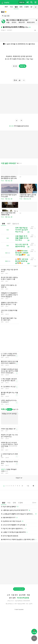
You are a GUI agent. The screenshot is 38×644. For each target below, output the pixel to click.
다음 (28, 500)
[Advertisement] (19, 345)
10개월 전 (3, 30)
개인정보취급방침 (23, 612)
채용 (28, 609)
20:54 (34, 517)
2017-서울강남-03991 (20, 618)
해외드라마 (31, 22)
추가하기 (9, 423)
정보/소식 (16, 224)
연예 (21, 7)
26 (15, 80)
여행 (8, 22)
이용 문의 (14, 609)
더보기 (15, 423)
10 (22, 500)
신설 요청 (6, 16)
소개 (8, 609)
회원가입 (22, 2)
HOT (6, 7)
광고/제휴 (22, 609)
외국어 (14, 22)
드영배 (26, 7)
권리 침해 (12, 612)
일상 (16, 7)
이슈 (11, 7)
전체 (3, 224)
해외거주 (22, 22)
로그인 (15, 66)
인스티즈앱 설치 (19, 603)
